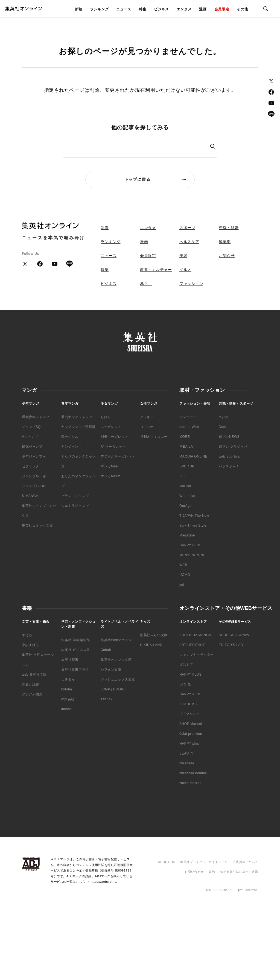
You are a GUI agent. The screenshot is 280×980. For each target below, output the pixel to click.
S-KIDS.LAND (151, 645)
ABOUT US (167, 862)
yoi (182, 585)
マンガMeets (111, 476)
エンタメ (184, 9)
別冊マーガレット (114, 437)
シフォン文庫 (111, 670)
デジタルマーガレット (118, 456)
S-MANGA (30, 496)
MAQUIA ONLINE (193, 456)
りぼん (106, 417)
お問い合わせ (194, 872)
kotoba (67, 689)
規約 (212, 872)
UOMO (185, 575)
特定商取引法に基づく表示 (239, 872)
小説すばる (30, 645)
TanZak (107, 699)
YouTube (271, 103)
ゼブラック (30, 466)
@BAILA (186, 447)
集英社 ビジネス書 (76, 650)
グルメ (185, 270)
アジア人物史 (32, 694)
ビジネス (161, 9)
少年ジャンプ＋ (34, 456)
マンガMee (109, 466)
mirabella (187, 763)
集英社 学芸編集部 (76, 640)
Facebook (271, 92)
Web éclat (187, 496)
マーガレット (111, 427)
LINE (271, 114)
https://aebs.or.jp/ (104, 882)
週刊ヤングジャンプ (77, 417)
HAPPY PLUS (190, 545)
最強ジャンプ (32, 447)
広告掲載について (245, 862)
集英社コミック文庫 (37, 525)
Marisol (185, 486)
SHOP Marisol (191, 724)
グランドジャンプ (75, 496)
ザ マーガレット (113, 447)
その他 (242, 9)
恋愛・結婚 (229, 228)
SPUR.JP (187, 466)
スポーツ (187, 228)
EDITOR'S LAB (231, 645)
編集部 (225, 242)
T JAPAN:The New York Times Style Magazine (194, 525)
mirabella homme (193, 773)
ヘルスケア (189, 242)
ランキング (99, 9)
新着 (79, 9)
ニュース (124, 9)
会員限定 (222, 9)
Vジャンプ (30, 437)
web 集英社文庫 (34, 675)
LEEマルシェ (190, 714)
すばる (27, 635)
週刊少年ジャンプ (36, 417)
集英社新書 (70, 660)
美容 (183, 256)
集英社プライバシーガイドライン (204, 862)
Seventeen (188, 417)
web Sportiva (229, 456)
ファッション (191, 284)
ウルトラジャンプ (75, 506)
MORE (185, 437)
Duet (223, 427)
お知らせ (227, 256)
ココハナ (147, 427)
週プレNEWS (229, 437)
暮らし (146, 284)
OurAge (186, 506)
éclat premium (191, 734)
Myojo (224, 417)
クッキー (147, 417)
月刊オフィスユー (154, 437)
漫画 (203, 9)
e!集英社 (68, 699)
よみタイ (68, 679)
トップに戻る (137, 179)
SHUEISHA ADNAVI (235, 635)
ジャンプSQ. (32, 427)
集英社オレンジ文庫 (116, 660)
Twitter (271, 81)
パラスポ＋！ (229, 466)
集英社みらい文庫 (154, 635)
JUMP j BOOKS (113, 689)
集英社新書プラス (75, 670)
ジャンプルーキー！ (37, 476)
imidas (66, 709)
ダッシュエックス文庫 (118, 679)
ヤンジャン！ (72, 447)
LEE (183, 476)
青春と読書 (30, 684)
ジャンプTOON (34, 486)
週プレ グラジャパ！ (235, 447)
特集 (143, 9)
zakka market (190, 783)
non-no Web (189, 427)
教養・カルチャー (156, 270)
